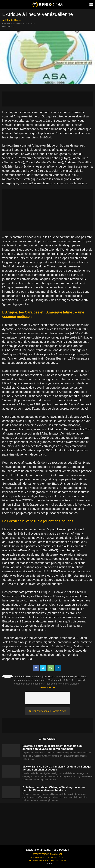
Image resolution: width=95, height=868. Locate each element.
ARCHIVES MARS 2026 (39, 861)
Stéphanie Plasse (11, 20)
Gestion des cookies (58, 861)
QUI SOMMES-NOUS (38, 857)
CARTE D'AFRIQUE (41, 854)
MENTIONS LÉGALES (57, 857)
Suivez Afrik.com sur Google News (47, 711)
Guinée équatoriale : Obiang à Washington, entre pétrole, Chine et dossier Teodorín (54, 789)
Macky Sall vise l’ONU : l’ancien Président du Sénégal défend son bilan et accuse (57, 768)
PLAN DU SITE (56, 854)
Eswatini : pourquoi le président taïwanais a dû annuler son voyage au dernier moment (53, 747)
